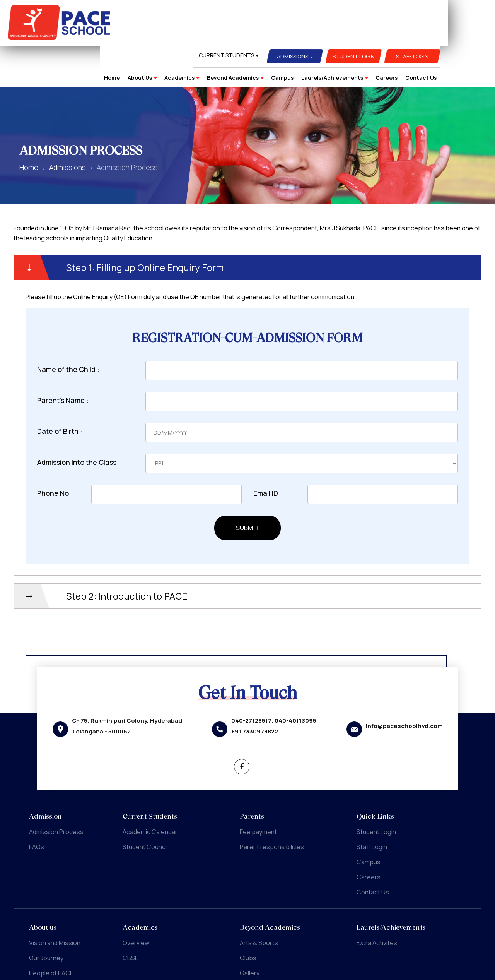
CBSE (131, 917)
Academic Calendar (150, 791)
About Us (187, 35)
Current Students (273, 12)
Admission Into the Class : (79, 421)
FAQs (37, 806)
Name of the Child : (68, 328)
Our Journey (46, 917)
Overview (136, 902)
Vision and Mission (55, 902)
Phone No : (55, 452)
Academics (226, 35)
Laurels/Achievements (379, 35)
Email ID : (268, 452)
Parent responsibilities (272, 806)
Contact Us (468, 35)
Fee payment (258, 791)
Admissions (340, 13)
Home (159, 35)
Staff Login (459, 13)
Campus (329, 35)
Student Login (400, 13)
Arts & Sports (259, 902)
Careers (433, 35)
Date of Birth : (60, 390)
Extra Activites (377, 902)
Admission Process (56, 791)
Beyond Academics (280, 35)
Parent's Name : (63, 359)
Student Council (145, 806)
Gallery (250, 932)
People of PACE (51, 932)
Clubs (248, 917)
